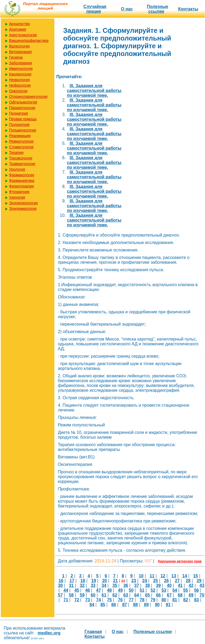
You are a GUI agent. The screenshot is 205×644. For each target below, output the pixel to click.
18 (83, 581)
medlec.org (49, 633)
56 (196, 590)
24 (145, 581)
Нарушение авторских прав (180, 561)
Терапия (16, 153)
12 (163, 576)
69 (191, 595)
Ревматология (21, 141)
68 (180, 595)
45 (77, 590)
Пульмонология (23, 130)
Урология (17, 169)
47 (99, 590)
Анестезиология (23, 35)
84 (92, 605)
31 (71, 585)
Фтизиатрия (19, 192)
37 (137, 585)
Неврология (19, 80)
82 (186, 600)
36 (126, 585)
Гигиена (16, 57)
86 (114, 605)
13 (174, 576)
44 (66, 590)
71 (66, 600)
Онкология (18, 91)
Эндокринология (23, 203)
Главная (93, 632)
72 (77, 600)
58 (71, 595)
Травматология (22, 164)
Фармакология (22, 175)
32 (82, 585)
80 (164, 600)
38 (147, 585)
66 (158, 595)
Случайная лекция (95, 9)
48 (109, 590)
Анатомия (18, 29)
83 (196, 600)
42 (191, 585)
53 (164, 590)
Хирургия (17, 197)
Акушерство (19, 24)
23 (134, 581)
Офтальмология (23, 102)
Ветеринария (20, 52)
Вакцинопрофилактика (29, 41)
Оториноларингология (28, 97)
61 (104, 595)
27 (177, 581)
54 (175, 590)
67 (169, 595)
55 (186, 590)
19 (94, 581)
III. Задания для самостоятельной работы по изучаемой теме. (94, 91)
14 (185, 576)
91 (168, 605)
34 (104, 585)
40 (169, 585)
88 (135, 605)
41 (180, 585)
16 (61, 581)
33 (93, 585)
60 (93, 595)
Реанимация (20, 136)
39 (158, 585)
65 (147, 595)
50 (131, 590)
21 (115, 581)
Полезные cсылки (158, 9)
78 (142, 600)
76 (120, 600)
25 (155, 581)
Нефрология (20, 85)
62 (115, 595)
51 (142, 590)
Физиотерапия (21, 186)
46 (88, 590)
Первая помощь (23, 119)
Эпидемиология (23, 209)
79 (153, 600)
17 (72, 581)
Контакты (188, 9)
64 (137, 595)
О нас (127, 9)
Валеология (19, 46)
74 (99, 600)
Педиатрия (19, 113)
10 (141, 576)
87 (124, 605)
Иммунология (21, 69)
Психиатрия (19, 125)
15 (196, 576)
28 (188, 581)
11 (152, 576)
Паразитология (22, 108)
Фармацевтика (22, 181)
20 (104, 581)
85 (103, 605)
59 (82, 595)
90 (157, 605)
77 (131, 600)
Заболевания (21, 63)
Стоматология (21, 147)
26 (166, 581)
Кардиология (20, 74)
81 (175, 600)
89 (146, 605)
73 (88, 600)
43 (202, 585)
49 (120, 590)
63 (126, 595)
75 (109, 600)
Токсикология (21, 158)
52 (153, 590)
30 (61, 585)
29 (199, 581)
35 (115, 585)
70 (202, 595)
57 (61, 595)
